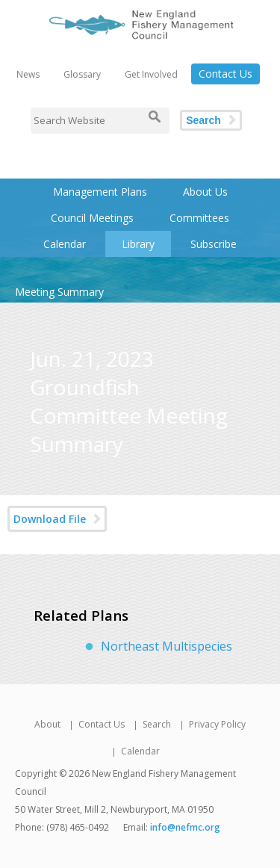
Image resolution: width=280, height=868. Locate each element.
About (47, 724)
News (28, 74)
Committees (199, 218)
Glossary (82, 74)
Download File (50, 519)
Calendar (65, 244)
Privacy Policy (217, 724)
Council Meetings (92, 218)
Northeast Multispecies (167, 646)
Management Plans (100, 192)
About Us (205, 192)
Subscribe (214, 244)
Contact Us (225, 74)
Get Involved (151, 74)
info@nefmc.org (185, 827)
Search (203, 120)
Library (138, 244)
